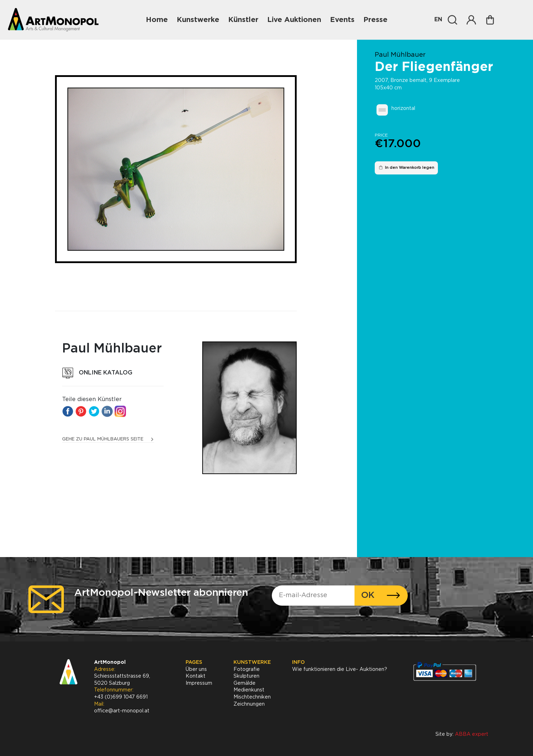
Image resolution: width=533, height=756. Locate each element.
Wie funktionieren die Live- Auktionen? (340, 669)
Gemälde (244, 683)
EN (438, 20)
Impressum (199, 683)
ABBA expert (472, 734)
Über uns (196, 669)
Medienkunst (249, 690)
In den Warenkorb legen (406, 167)
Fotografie (247, 669)
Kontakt (196, 676)
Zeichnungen (249, 704)
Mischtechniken (252, 697)
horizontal (403, 109)
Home (157, 20)
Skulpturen (246, 676)
